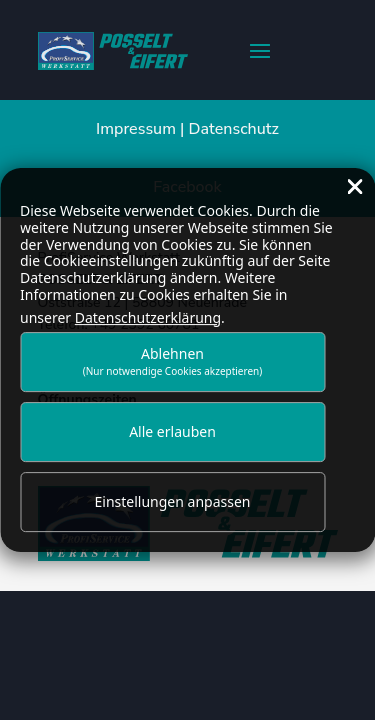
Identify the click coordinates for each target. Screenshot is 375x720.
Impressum (136, 129)
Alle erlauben (172, 431)
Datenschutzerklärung (148, 317)
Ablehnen (173, 361)
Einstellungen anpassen (173, 501)
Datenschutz (234, 129)
